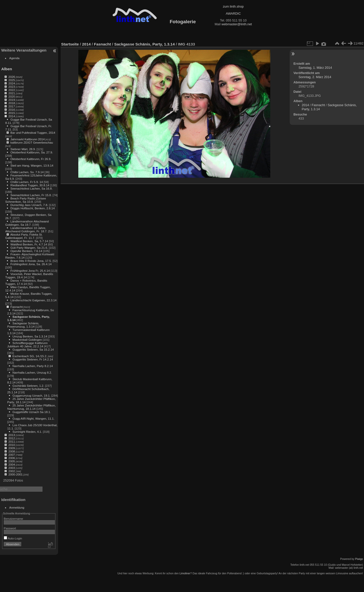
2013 (12, 435)
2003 (12, 468)
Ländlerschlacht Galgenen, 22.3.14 (33, 300)
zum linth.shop (233, 6)
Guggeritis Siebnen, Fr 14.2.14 (33, 359)
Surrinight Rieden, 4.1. (27, 432)
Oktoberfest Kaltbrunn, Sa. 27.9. (32, 152)
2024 (12, 83)
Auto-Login (13, 538)
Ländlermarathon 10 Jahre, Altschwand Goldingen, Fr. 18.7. (26, 230)
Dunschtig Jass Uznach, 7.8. (29, 205)
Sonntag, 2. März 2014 (315, 77)
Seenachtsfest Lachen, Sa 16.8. (31, 188)
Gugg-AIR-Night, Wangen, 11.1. (33, 418)
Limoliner (185, 573)
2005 (12, 461)
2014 (12, 116)
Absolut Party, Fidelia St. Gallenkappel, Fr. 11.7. (24, 236)
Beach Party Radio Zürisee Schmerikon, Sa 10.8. (26, 200)
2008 (12, 451)
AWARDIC (233, 14)
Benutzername (14, 519)
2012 (12, 438)
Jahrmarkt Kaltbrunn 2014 (27, 139)
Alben (7, 69)
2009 (12, 448)
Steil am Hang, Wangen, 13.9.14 (32, 165)
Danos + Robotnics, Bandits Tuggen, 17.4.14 (26, 282)
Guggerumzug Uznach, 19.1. (31, 395)
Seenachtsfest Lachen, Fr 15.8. (31, 195)
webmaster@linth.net (237, 24)
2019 (12, 100)
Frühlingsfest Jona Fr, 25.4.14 (30, 271)
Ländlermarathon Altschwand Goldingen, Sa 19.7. (27, 223)
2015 (12, 113)
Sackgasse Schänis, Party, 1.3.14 (144, 44)
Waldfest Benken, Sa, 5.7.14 (29, 241)
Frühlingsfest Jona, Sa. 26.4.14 (31, 264)
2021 (12, 93)
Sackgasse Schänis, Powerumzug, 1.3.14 (23, 325)
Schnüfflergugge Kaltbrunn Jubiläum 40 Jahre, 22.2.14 (28, 345)
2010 (12, 445)
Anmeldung (17, 507)
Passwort (10, 528)
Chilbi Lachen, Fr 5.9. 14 (27, 182)
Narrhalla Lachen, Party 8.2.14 (33, 366)
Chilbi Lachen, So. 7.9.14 (27, 172)
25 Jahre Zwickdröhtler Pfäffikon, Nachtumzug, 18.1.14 (32, 407)
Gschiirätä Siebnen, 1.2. (28, 386)
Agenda (15, 58)
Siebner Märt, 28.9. (23, 149)
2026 (12, 77)
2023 (12, 87)
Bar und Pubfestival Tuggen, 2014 (33, 133)
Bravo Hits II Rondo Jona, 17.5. (31, 261)
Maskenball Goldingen (27, 340)
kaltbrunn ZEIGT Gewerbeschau (32, 142)
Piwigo (359, 559)
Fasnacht (16, 307)
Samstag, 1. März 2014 (315, 68)
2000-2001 (15, 474)
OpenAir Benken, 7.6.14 (26, 251)
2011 (12, 441)
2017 (12, 106)
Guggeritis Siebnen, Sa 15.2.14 (33, 349)
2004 (12, 464)
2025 (12, 80)
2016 (12, 110)
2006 (12, 458)
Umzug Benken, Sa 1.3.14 (30, 336)
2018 (12, 103)
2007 (12, 455)
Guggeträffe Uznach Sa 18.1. (32, 412)
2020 (12, 96)
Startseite (70, 44)
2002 (12, 471)
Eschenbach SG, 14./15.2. (30, 356)
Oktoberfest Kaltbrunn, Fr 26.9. (31, 159)
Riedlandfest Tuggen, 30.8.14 (30, 185)
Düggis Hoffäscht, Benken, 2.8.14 (32, 208)
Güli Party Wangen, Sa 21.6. (29, 248)
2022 (12, 90)
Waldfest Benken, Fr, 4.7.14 (29, 244)
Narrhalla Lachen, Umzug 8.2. (32, 372)
